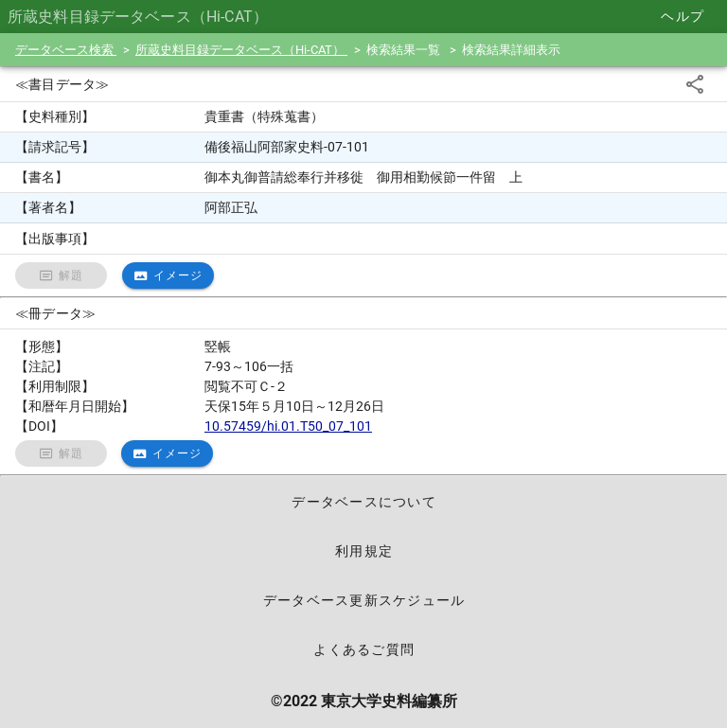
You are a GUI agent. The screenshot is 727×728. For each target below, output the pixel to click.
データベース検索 (66, 50)
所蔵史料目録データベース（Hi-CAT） (241, 50)
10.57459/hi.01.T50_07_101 (288, 426)
